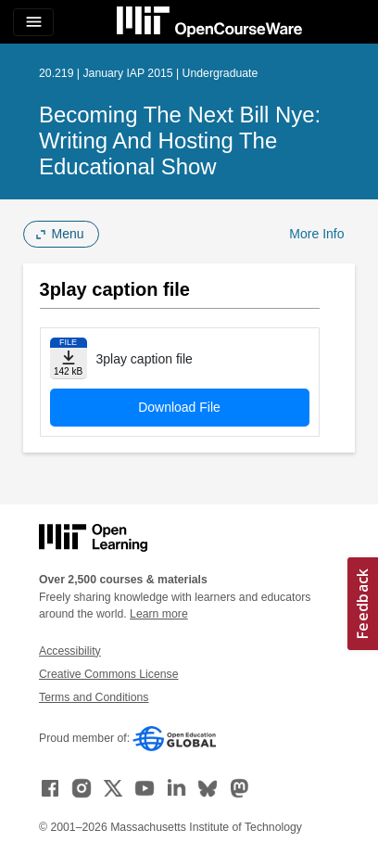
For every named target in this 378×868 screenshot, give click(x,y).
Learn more (159, 614)
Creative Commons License (108, 674)
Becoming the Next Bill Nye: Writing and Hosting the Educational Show (180, 140)
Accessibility (70, 651)
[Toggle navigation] (33, 22)
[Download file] (69, 358)
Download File (179, 407)
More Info (316, 234)
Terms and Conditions (94, 697)
